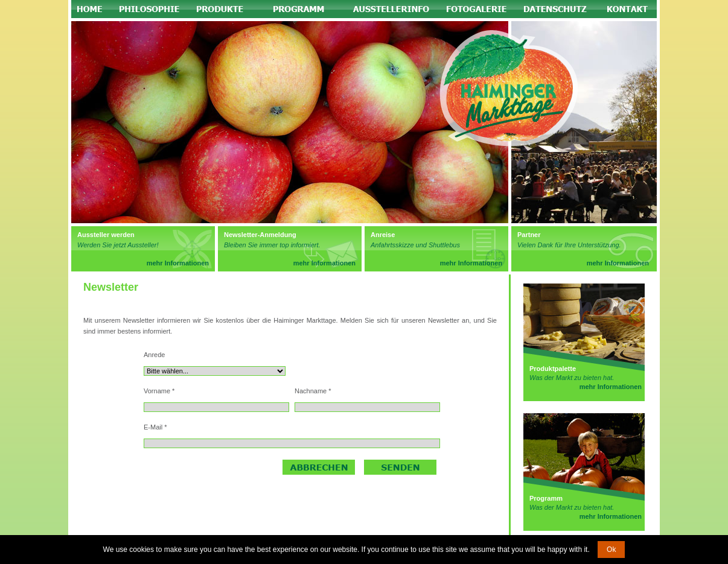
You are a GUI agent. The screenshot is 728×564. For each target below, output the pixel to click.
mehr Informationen (178, 263)
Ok (611, 550)
